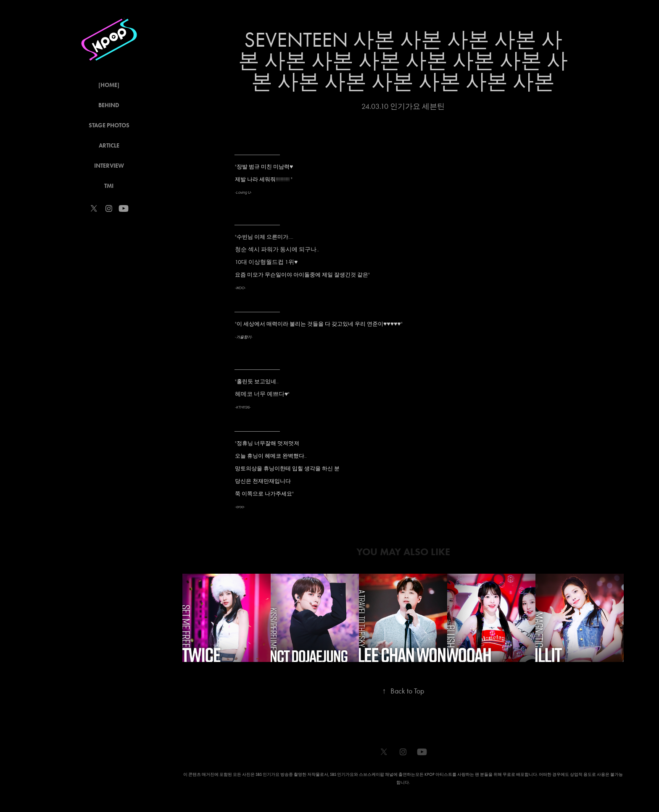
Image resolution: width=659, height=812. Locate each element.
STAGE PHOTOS (109, 125)
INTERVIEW (109, 166)
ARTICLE (109, 146)
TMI (109, 186)
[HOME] (109, 85)
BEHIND (109, 105)
